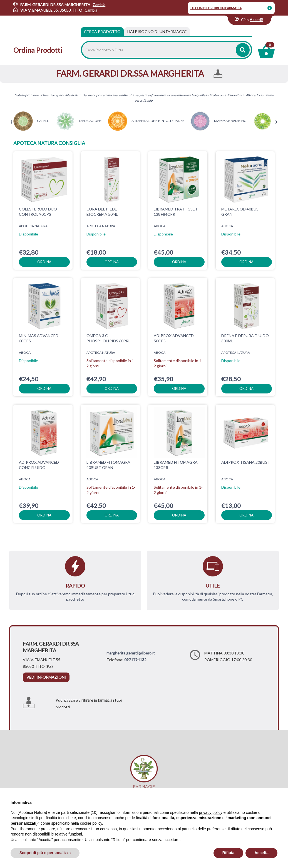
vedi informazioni (46, 677)
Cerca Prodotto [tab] (102, 32)
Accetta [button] (261, 853)
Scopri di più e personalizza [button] (45, 853)
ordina (44, 262)
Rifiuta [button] (229, 853)
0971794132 (135, 660)
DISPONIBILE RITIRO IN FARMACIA (216, 8)
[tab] (157, 32)
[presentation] (12, 122)
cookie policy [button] (91, 823)
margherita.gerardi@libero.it (131, 653)
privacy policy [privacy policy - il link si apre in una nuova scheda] (211, 812)
